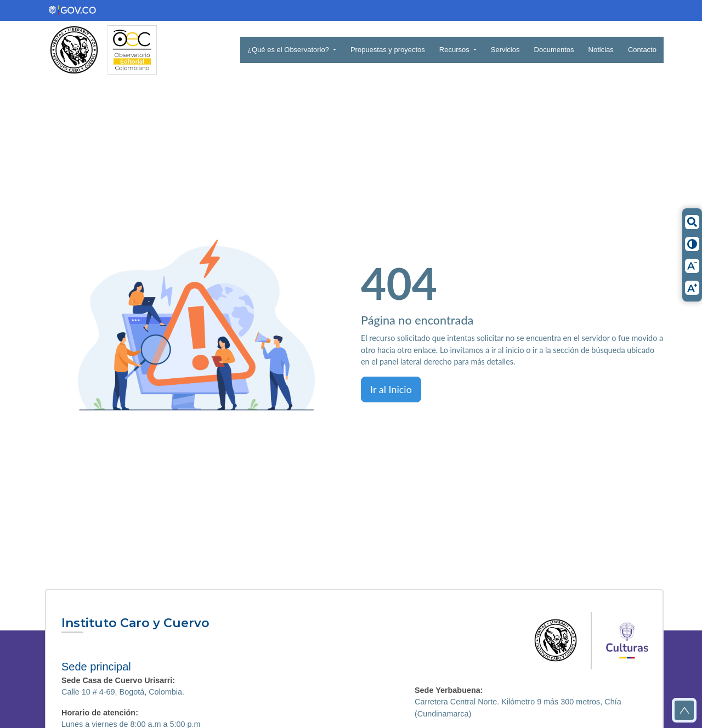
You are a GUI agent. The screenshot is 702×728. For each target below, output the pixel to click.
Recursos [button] (455, 50)
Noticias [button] (601, 50)
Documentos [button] (554, 50)
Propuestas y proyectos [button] (388, 50)
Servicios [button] (505, 50)
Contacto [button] (642, 50)
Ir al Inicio (391, 389)
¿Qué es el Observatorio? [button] (289, 50)
